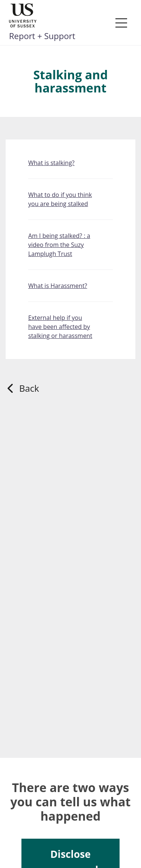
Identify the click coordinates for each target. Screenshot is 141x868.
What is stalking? (51, 163)
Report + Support (42, 36)
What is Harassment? (58, 286)
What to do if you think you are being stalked (60, 199)
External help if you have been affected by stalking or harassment (60, 327)
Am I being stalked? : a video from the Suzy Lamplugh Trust (59, 245)
